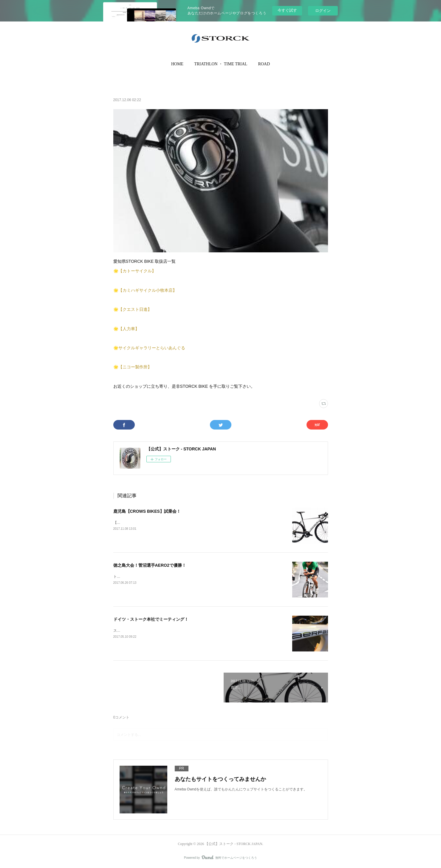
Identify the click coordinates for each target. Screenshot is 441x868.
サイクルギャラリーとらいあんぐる (152, 348)
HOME (177, 64)
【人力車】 (129, 329)
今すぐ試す (287, 10)
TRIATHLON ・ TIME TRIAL (221, 64)
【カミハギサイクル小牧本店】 (148, 290)
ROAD (264, 64)
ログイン (323, 11)
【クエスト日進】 (135, 309)
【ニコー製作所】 (135, 367)
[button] (177, 64)
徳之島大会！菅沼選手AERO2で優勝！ (150, 565)
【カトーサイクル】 (137, 271)
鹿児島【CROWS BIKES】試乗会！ (147, 511)
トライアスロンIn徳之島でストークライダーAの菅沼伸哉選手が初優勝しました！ (179, 577)
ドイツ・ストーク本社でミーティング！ (151, 619)
